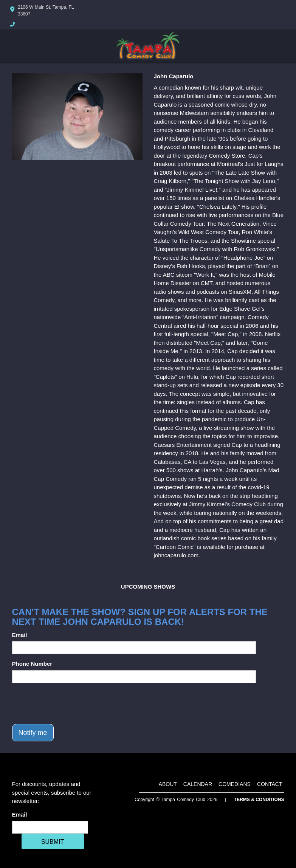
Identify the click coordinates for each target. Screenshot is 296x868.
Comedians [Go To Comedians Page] (235, 784)
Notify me (33, 733)
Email (20, 635)
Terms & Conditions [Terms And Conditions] (259, 800)
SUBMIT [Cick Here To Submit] (53, 842)
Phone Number (32, 664)
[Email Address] (50, 827)
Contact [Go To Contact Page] (270, 784)
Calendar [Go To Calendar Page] (198, 784)
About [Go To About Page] (168, 784)
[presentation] (70, 704)
